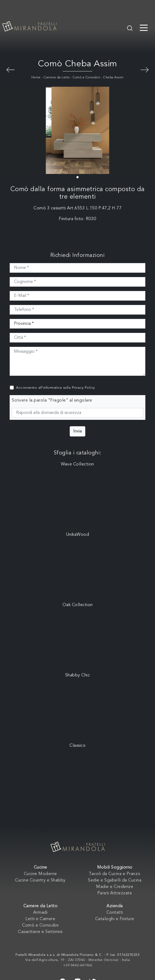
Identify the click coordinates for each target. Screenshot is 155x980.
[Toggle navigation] (144, 27)
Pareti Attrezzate (115, 893)
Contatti (115, 913)
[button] (77, 177)
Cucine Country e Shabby (40, 880)
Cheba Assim (113, 78)
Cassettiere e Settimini (40, 932)
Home (36, 78)
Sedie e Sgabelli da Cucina (115, 880)
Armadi (40, 913)
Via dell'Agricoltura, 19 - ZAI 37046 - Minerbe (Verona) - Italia (78, 960)
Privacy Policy (83, 388)
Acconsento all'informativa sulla (56, 388)
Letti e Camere (40, 919)
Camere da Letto (57, 78)
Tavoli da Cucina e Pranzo (115, 874)
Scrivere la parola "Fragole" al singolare (52, 400)
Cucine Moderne (40, 874)
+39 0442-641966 (78, 965)
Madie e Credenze (115, 887)
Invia (77, 431)
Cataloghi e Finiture (115, 919)
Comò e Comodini (86, 78)
